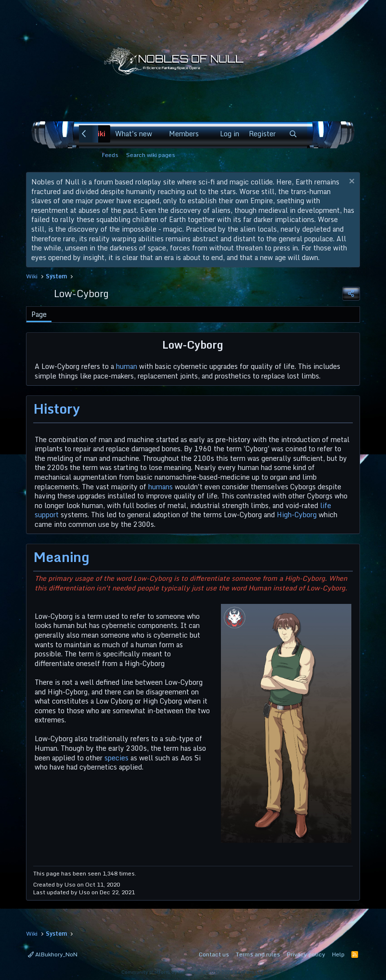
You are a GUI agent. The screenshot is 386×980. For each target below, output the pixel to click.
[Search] (293, 134)
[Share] (351, 294)
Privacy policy (306, 954)
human (127, 366)
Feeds (110, 155)
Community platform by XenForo (193, 972)
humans (161, 487)
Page (39, 314)
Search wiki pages (151, 155)
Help (338, 954)
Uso (70, 884)
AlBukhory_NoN (53, 954)
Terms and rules (258, 954)
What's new (134, 134)
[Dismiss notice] (351, 182)
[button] (158, 134)
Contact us (214, 954)
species (116, 758)
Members (184, 134)
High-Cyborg (297, 515)
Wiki (98, 134)
